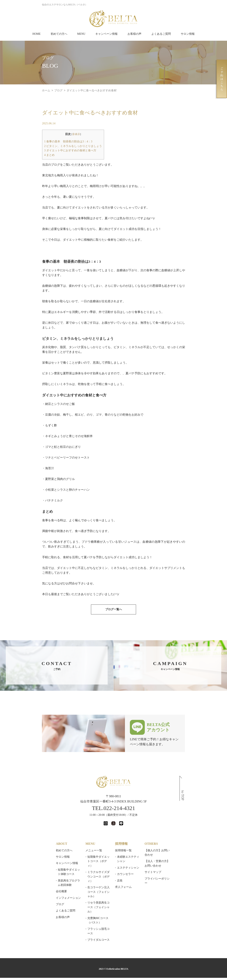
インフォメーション (38, 865)
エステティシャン (129, 835)
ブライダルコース (84, 885)
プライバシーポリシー (175, 845)
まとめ (28, 155)
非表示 (54, 134)
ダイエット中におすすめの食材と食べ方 (49, 150)
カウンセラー (126, 841)
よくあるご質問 (161, 34)
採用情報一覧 (124, 822)
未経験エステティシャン (133, 828)
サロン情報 (188, 34)
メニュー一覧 (79, 822)
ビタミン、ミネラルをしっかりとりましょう (51, 146)
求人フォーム (124, 854)
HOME (36, 34)
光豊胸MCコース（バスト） (90, 872)
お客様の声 (134, 34)
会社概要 (31, 858)
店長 (121, 847)
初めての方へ (59, 34)
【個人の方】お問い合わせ (178, 822)
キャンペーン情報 (106, 34)
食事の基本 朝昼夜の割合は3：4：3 (46, 141)
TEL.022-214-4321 (113, 780)
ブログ (30, 871)
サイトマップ (169, 839)
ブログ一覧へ (114, 581)
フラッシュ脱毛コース (87, 878)
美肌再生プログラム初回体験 (46, 852)
